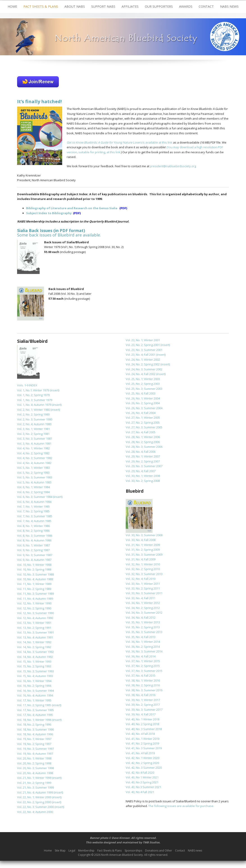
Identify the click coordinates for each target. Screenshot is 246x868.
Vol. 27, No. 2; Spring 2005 (143, 422)
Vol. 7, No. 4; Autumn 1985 (34, 521)
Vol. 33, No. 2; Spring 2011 (143, 588)
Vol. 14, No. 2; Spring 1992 (34, 647)
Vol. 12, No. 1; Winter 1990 (34, 603)
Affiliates (130, 6)
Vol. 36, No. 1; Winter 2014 (143, 642)
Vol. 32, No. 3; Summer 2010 (144, 574)
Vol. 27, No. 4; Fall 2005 (141, 432)
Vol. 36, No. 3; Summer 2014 (144, 651)
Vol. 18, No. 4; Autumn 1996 (35, 734)
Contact (206, 6)
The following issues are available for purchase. (181, 806)
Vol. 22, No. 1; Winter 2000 (34, 797)
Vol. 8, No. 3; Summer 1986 (35, 536)
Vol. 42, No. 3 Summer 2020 (144, 768)
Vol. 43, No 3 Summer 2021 (143, 787)
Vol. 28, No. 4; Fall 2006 (141, 452)
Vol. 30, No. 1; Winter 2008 (143, 476)
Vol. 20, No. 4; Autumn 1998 (35, 773)
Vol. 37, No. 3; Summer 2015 (144, 671)
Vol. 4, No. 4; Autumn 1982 (34, 463)
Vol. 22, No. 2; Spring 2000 (34, 802)
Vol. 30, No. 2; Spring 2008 (143, 481)
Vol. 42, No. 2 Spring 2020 (142, 763)
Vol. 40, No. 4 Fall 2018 (140, 734)
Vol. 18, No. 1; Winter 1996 (34, 720)
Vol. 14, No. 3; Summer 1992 (35, 652)
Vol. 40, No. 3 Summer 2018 (144, 729)
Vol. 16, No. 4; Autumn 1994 (35, 695)
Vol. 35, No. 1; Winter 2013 (143, 622)
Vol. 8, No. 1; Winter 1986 (33, 526)
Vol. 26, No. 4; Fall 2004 (141, 413)
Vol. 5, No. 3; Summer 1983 (35, 477)
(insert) (55, 390)
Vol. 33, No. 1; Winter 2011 (143, 584)
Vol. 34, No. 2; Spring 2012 (143, 608)
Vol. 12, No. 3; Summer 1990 (35, 613)
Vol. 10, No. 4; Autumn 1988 (35, 579)
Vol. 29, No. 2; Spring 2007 (143, 461)
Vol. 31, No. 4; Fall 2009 (141, 559)
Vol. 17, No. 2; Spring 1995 (34, 705)
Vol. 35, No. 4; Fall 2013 (141, 637)
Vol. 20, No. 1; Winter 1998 (34, 758)
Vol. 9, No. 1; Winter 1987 (33, 545)
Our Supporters (159, 6)
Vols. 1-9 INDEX (27, 385)
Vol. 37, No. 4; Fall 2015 (141, 675)
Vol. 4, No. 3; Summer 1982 (35, 458)
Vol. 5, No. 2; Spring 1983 (33, 473)
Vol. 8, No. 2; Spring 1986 (33, 531)
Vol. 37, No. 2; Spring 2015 (143, 666)
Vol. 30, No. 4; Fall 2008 (141, 540)
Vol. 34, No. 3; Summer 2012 (144, 613)
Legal (72, 851)
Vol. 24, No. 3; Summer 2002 (144, 369)
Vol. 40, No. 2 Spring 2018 (142, 724)
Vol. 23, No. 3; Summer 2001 (144, 350)
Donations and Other (159, 851)
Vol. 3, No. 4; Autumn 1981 (34, 443)
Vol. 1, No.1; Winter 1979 (33, 390)
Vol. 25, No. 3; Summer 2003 (144, 389)
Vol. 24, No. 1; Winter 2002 (143, 360)
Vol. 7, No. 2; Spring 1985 (33, 511)
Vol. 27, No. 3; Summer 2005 (144, 427)
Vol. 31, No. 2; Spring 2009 (143, 550)
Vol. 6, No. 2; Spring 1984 (33, 492)
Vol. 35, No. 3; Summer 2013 (144, 632)
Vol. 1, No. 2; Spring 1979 (33, 395)
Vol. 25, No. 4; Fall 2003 (141, 393)
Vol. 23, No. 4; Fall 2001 (141, 355)
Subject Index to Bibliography (49, 213)
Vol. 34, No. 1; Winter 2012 (143, 603)
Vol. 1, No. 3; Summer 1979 (35, 400)
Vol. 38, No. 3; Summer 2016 (144, 690)
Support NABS (103, 6)
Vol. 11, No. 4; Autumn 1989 (35, 599)
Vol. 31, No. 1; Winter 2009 (143, 545)
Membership (86, 851)
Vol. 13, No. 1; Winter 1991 (34, 623)
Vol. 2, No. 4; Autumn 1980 (34, 424)
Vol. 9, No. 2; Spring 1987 (33, 550)
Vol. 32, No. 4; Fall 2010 (141, 579)
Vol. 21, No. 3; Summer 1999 (35, 787)
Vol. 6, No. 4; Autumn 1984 (34, 502)
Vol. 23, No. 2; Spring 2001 (143, 345)
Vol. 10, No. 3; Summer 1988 (35, 574)
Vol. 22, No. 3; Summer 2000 (35, 807)
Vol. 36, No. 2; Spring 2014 (143, 647)
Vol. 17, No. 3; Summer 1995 (35, 710)
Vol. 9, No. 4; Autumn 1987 (34, 560)
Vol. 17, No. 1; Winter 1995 (34, 700)
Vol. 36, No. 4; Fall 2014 (141, 656)
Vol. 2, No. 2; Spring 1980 (33, 414)
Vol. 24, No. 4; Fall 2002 (141, 374)
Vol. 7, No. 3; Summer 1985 (35, 516)
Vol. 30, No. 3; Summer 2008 (144, 535)
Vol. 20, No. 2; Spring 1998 (34, 763)
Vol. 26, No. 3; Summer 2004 (144, 408)
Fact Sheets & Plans (41, 6)
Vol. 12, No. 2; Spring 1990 (34, 608)
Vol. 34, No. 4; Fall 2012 (141, 617)
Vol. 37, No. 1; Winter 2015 (143, 661)
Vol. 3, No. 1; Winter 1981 (33, 429)
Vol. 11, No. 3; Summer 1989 (35, 594)
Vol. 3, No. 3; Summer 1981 (35, 439)
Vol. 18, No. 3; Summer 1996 (35, 729)
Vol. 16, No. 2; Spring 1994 (34, 686)
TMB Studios (151, 842)
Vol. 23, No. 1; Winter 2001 (143, 340)
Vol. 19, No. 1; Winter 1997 (34, 739)
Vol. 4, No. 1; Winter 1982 (33, 448)
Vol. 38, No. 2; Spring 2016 (143, 685)
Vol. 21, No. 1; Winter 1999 (34, 778)
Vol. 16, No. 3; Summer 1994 (35, 691)
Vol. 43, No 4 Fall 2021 (140, 792)
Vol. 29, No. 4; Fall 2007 (141, 471)
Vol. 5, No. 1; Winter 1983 (33, 468)
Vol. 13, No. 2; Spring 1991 (34, 628)
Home (12, 6)
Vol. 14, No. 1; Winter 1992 (34, 642)
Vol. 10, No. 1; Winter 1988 (34, 565)
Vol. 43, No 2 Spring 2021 (142, 782)
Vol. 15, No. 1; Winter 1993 (34, 661)
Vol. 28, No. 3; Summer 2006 (144, 447)
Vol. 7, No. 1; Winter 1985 (33, 506)
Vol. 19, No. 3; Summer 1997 (35, 749)
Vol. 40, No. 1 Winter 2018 (142, 719)
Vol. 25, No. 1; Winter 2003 (143, 379)
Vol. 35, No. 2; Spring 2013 (143, 627)
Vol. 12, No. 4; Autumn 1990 (35, 618)
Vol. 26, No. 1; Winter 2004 (143, 398)
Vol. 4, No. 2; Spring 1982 (33, 453)
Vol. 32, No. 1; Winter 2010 (143, 564)
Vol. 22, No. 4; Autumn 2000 (35, 812)
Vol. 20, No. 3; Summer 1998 (35, 768)
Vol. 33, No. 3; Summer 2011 (144, 593)
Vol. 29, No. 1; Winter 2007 (143, 456)
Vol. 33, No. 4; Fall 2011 (141, 598)
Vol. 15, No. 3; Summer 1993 (35, 671)
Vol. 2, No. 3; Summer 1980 (35, 419)
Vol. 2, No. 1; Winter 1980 (33, 410)
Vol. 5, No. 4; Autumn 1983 (34, 482)
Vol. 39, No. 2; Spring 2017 (143, 705)
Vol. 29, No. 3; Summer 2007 (144, 466)
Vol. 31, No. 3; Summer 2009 (144, 555)
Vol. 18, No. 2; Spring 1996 (34, 724)
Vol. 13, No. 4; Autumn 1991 (35, 637)
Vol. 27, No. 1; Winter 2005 (143, 418)
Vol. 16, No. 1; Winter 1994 (34, 681)
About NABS (75, 6)
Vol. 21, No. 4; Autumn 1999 (35, 792)
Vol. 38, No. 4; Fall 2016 (141, 695)
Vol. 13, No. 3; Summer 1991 (35, 632)
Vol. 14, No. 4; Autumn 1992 (35, 657)
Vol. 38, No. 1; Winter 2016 (143, 680)
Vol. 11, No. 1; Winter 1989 (34, 584)
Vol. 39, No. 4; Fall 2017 (141, 714)
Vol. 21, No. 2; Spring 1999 (34, 783)
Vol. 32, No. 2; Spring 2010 (143, 569)
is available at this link (120, 142)
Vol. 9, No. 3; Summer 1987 (35, 555)
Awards (186, 6)
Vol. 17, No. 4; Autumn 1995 (35, 715)
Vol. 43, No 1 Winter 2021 (142, 777)
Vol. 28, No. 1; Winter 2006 (143, 437)
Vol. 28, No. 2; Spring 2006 (143, 442)
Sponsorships (133, 851)
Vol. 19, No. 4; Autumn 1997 (35, 754)
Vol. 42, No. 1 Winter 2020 (142, 758)
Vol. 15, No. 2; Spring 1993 (34, 666)
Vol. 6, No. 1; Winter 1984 (33, 487)
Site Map (60, 851)
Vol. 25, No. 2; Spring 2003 (143, 384)
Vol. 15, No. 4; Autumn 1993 (35, 676)
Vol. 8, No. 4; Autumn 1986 (34, 540)
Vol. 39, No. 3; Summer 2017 (144, 710)
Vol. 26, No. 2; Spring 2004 (143, 403)
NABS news (229, 6)
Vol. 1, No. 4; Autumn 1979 (34, 405)
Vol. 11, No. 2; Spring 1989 (34, 589)
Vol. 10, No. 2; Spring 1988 (34, 569)
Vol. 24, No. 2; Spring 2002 (143, 364)
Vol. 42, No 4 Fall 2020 (140, 773)
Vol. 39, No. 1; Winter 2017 (143, 700)
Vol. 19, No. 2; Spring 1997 (34, 744)
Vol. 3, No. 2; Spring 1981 (33, 434)
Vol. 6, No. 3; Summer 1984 (35, 497)
